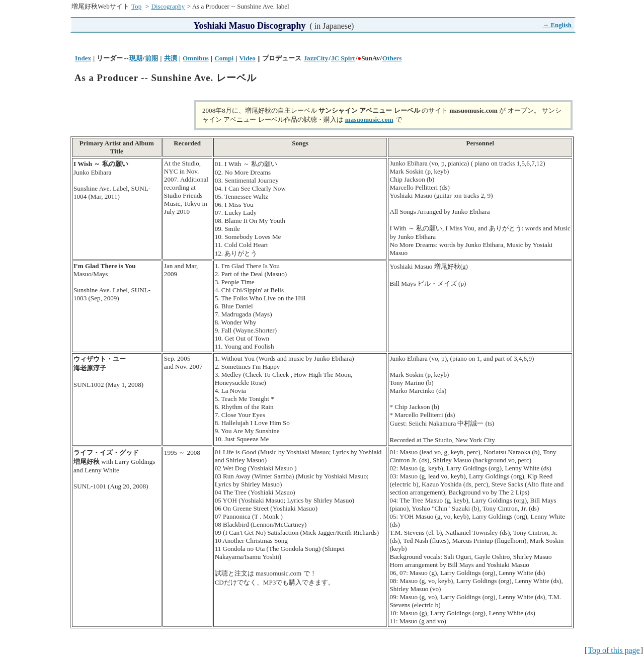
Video (248, 58)
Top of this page (614, 650)
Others (392, 58)
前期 (151, 58)
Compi (224, 58)
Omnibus (196, 58)
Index (83, 58)
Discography (168, 6)
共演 (171, 58)
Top (136, 6)
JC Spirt (343, 58)
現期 (136, 58)
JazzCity (316, 58)
